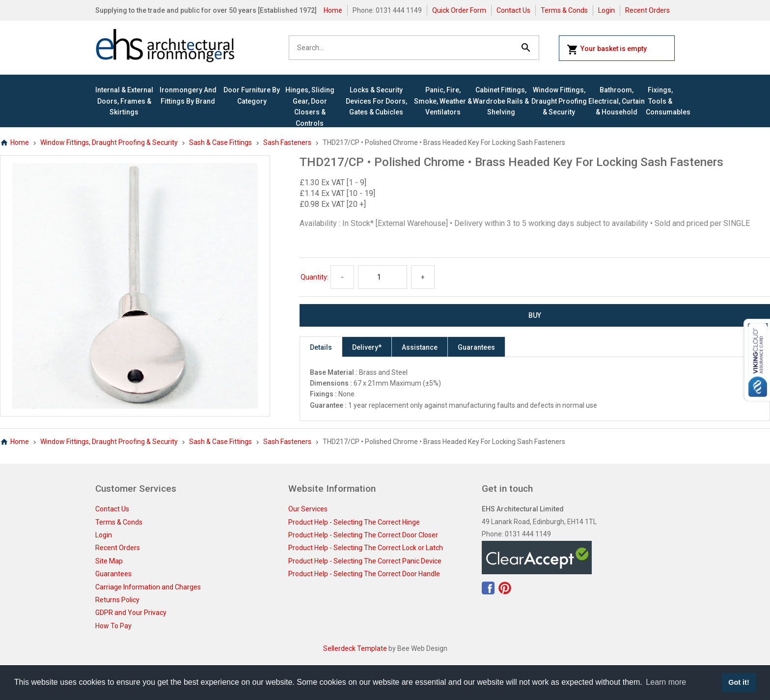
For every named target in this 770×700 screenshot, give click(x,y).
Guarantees (476, 347)
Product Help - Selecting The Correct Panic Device (365, 561)
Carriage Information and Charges (148, 587)
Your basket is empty (607, 50)
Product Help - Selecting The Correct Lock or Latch (366, 548)
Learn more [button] (666, 682)
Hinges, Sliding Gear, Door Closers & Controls (310, 106)
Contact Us (513, 10)
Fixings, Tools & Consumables (660, 101)
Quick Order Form (459, 10)
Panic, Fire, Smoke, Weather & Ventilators (443, 101)
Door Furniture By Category (252, 95)
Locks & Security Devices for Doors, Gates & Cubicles (376, 101)
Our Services (308, 509)
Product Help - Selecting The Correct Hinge (354, 522)
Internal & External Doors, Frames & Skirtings (124, 101)
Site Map (109, 561)
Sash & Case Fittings (220, 142)
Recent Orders (647, 10)
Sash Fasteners (287, 142)
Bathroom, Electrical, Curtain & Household (617, 101)
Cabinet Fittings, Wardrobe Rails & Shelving (501, 101)
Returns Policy (117, 600)
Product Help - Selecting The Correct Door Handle (364, 574)
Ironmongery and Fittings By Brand (188, 95)
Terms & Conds (564, 10)
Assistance (420, 347)
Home (333, 10)
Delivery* (367, 347)
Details (321, 347)
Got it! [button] (739, 682)
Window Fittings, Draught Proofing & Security (559, 101)
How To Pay (113, 626)
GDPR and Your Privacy (131, 613)
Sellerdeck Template (355, 648)
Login (606, 10)
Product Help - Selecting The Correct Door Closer (363, 535)
